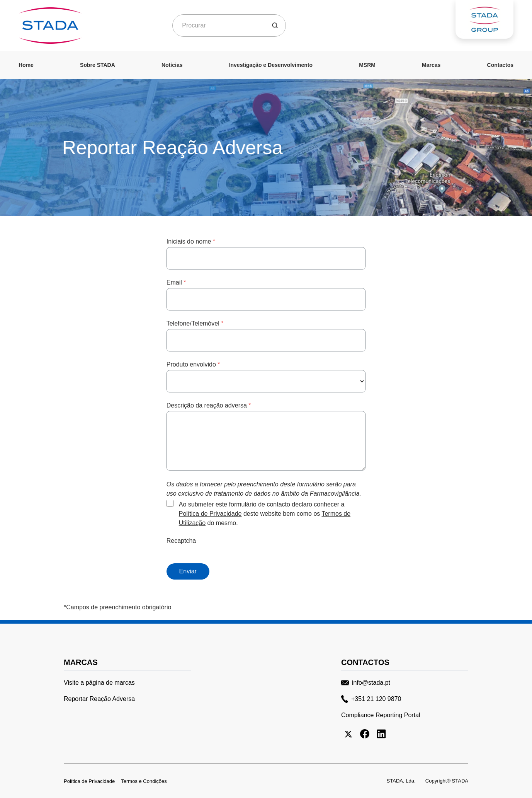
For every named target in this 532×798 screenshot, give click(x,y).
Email (176, 282)
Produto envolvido (193, 364)
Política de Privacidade (210, 514)
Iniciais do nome (191, 241)
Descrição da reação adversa (209, 405)
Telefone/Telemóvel (195, 323)
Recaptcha (181, 541)
